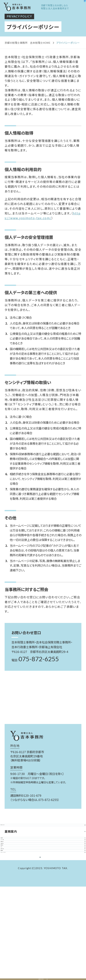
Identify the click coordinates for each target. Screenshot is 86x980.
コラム (43, 908)
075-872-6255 (39, 659)
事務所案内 (43, 874)
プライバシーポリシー (43, 941)
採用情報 (43, 930)
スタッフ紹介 (43, 863)
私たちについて (43, 830)
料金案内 (43, 852)
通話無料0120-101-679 (26, 795)
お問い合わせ (43, 919)
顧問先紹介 (43, 897)
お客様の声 (43, 885)
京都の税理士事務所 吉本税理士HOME (27, 43)
